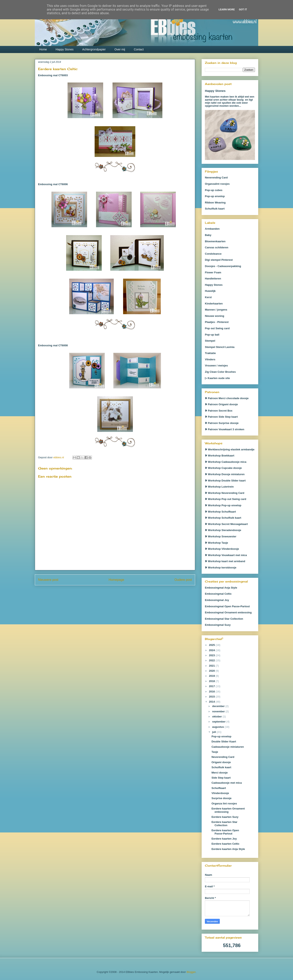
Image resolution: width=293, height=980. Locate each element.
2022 (212, 660)
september (219, 722)
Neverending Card (216, 178)
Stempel (210, 341)
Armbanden (212, 229)
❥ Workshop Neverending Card (225, 493)
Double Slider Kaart (224, 742)
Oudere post (183, 580)
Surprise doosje (221, 798)
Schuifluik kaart (215, 209)
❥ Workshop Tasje (216, 543)
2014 (212, 702)
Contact (139, 49)
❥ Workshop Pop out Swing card (226, 499)
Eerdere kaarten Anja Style (228, 849)
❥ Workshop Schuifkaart (220, 512)
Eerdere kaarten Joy (224, 839)
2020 (212, 671)
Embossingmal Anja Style (221, 588)
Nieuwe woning (215, 316)
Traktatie (210, 353)
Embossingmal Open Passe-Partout (227, 606)
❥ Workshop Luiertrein (219, 487)
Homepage (116, 580)
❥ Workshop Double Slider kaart (225, 481)
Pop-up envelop (215, 196)
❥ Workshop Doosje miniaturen (225, 474)
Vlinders (210, 359)
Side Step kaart (221, 778)
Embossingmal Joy (217, 600)
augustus (218, 727)
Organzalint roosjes (217, 184)
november (219, 711)
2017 (212, 686)
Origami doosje (221, 762)
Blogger (191, 972)
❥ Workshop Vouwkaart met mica (226, 555)
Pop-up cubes (214, 190)
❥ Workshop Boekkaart (220, 456)
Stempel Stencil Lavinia (220, 347)
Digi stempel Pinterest (219, 260)
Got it (243, 9)
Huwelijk (210, 291)
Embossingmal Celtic (218, 594)
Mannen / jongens (216, 310)
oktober (217, 717)
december (219, 706)
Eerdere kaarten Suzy (225, 817)
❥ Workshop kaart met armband (225, 561)
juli (214, 732)
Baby (208, 235)
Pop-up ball (212, 335)
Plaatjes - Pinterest (217, 322)
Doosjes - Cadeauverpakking (223, 266)
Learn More (227, 9)
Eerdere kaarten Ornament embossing (228, 810)
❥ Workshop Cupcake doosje (223, 468)
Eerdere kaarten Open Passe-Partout (225, 832)
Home (43, 49)
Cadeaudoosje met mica (227, 783)
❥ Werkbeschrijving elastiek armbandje (230, 449)
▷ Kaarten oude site (217, 378)
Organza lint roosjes (224, 803)
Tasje (215, 752)
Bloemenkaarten (215, 241)
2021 (212, 666)
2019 (212, 676)
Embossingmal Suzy (218, 625)
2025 (212, 645)
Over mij (120, 49)
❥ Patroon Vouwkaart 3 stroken (225, 429)
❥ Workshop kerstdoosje (221, 568)
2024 (212, 650)
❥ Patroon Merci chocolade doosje (227, 398)
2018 (212, 681)
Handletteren (213, 279)
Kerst (208, 297)
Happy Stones (65, 49)
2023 (212, 655)
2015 (212, 697)
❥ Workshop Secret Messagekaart (226, 524)
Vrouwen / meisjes (216, 366)
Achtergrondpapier (94, 49)
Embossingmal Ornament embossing (228, 612)
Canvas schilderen (217, 247)
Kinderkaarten (214, 304)
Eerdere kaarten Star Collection (224, 824)
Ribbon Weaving (215, 203)
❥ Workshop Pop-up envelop (223, 505)
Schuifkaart (219, 788)
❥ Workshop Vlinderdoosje (222, 549)
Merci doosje (219, 773)
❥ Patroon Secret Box (219, 411)
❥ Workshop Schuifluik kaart (223, 518)
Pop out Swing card (217, 328)
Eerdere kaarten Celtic (225, 844)
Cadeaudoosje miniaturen (228, 747)
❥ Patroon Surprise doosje (222, 423)
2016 (212, 692)
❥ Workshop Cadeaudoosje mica (226, 462)
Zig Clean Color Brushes (220, 372)
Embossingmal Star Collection (224, 619)
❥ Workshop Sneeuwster (221, 536)
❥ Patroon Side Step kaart (221, 417)
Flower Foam (213, 272)
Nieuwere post (48, 580)
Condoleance (213, 254)
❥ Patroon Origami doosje (221, 404)
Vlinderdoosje (220, 793)
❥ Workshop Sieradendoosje (223, 530)
